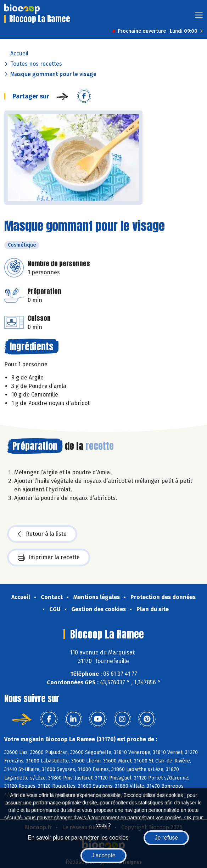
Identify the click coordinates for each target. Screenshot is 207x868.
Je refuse (166, 838)
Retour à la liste (42, 534)
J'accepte (103, 855)
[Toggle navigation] (199, 17)
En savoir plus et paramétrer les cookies (78, 838)
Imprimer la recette (49, 557)
